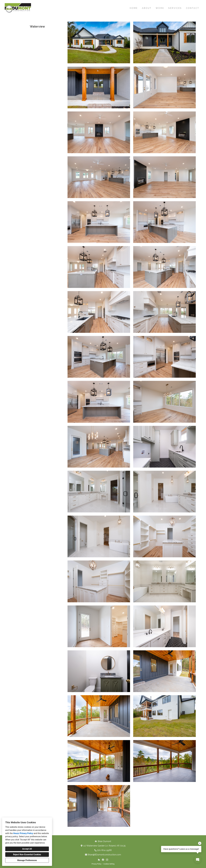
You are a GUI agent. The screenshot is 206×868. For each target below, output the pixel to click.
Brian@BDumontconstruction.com (104, 855)
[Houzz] (99, 860)
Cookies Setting (109, 864)
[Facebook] (103, 860)
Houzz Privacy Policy (23, 833)
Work (160, 8)
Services (175, 8)
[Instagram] (107, 860)
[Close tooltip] (200, 843)
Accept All (27, 849)
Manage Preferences (27, 860)
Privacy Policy (96, 864)
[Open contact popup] (198, 860)
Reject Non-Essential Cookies (27, 855)
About (147, 8)
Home (134, 8)
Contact (193, 8)
